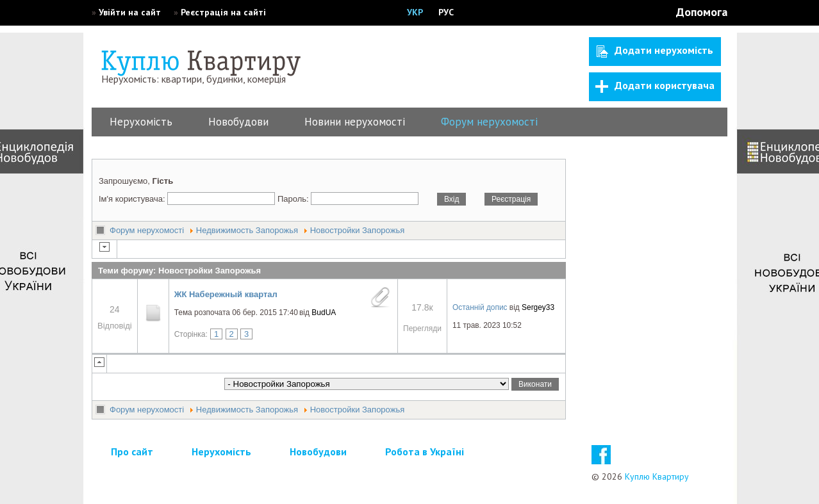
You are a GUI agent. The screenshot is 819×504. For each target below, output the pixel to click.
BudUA (324, 313)
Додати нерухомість (655, 51)
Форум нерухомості (489, 122)
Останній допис (480, 307)
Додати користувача (655, 86)
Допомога (702, 12)
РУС (446, 12)
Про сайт (132, 451)
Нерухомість (141, 122)
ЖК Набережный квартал (226, 294)
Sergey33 (538, 307)
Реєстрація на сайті (223, 12)
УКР (415, 12)
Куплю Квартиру (657, 476)
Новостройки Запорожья (358, 230)
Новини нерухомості (355, 122)
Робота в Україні (425, 451)
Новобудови (238, 122)
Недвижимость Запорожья (247, 230)
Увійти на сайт (130, 12)
